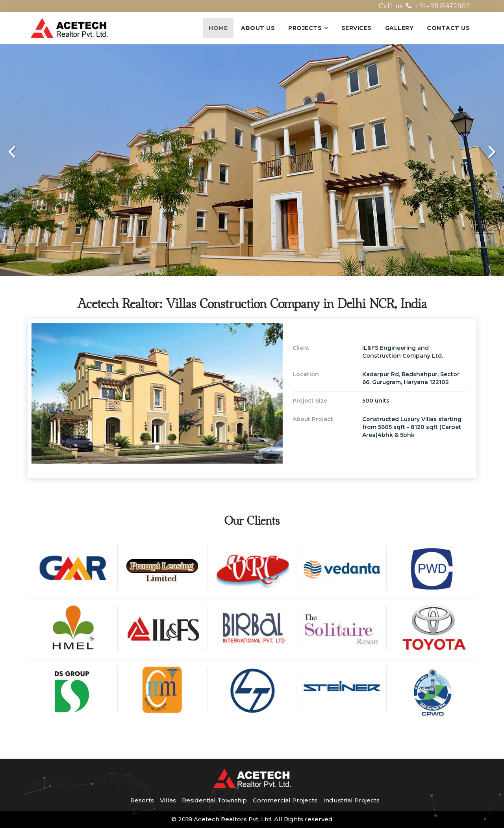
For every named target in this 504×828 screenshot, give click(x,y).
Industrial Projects (351, 800)
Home (218, 28)
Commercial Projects (285, 800)
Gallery (399, 28)
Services (357, 28)
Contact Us (448, 28)
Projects (305, 28)
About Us (258, 28)
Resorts (142, 800)
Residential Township (214, 800)
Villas (168, 800)
